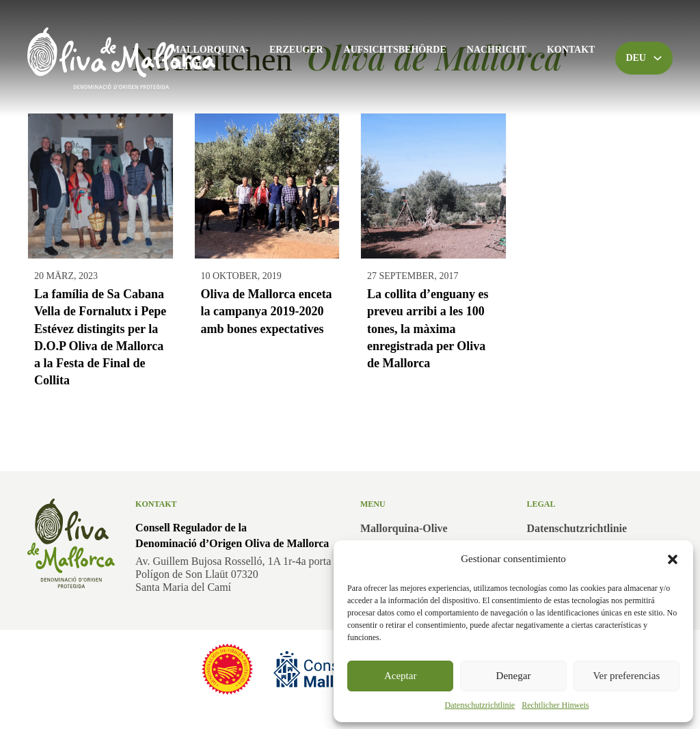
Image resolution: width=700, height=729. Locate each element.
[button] (673, 559)
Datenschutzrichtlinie (480, 705)
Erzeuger (296, 50)
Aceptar (400, 676)
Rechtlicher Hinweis (555, 705)
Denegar (514, 676)
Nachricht (497, 50)
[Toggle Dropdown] (658, 58)
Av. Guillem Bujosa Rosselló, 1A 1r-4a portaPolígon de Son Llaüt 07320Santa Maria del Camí (233, 574)
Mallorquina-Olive (210, 58)
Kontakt (571, 50)
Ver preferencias (626, 676)
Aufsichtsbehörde (395, 50)
